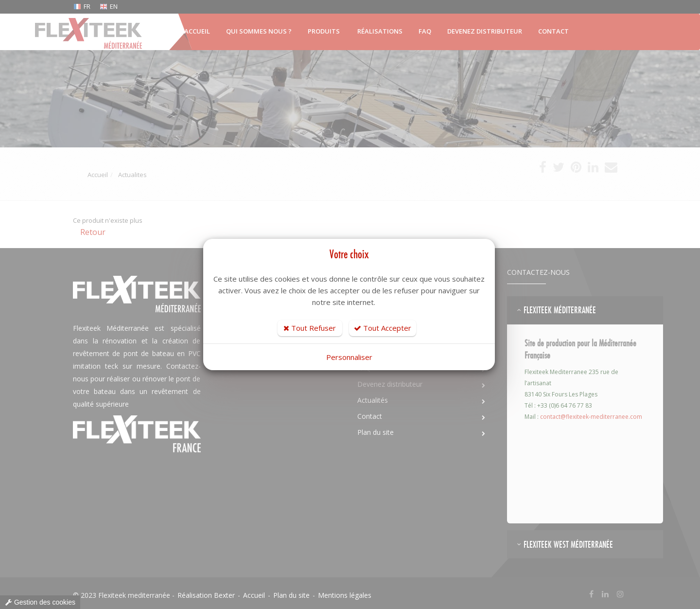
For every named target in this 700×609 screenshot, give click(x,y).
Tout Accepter (383, 328)
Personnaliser (349, 357)
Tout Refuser (310, 328)
